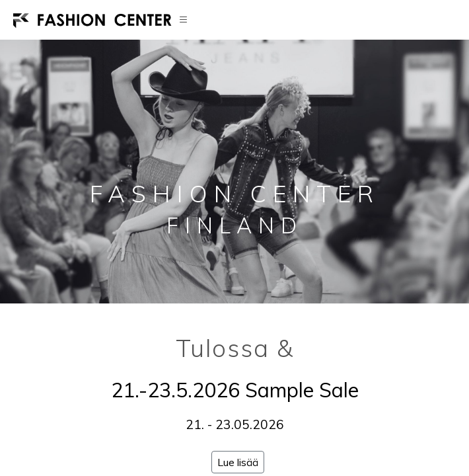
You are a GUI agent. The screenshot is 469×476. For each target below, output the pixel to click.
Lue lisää (238, 462)
